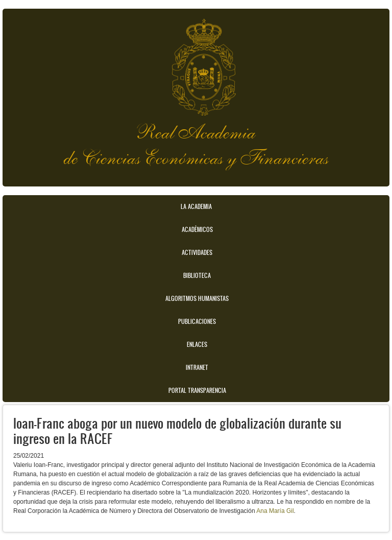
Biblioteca (197, 275)
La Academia (196, 206)
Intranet (197, 367)
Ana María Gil (275, 511)
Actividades (197, 252)
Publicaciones (197, 321)
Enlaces (197, 344)
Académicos (197, 229)
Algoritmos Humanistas (197, 298)
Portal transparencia (197, 390)
